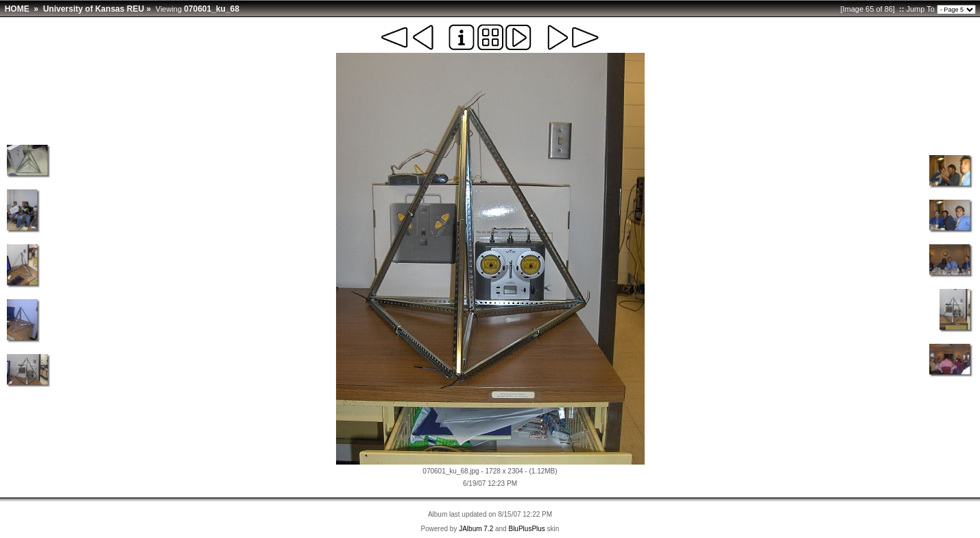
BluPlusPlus (526, 529)
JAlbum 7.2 (476, 529)
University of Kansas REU (94, 9)
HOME (17, 9)
